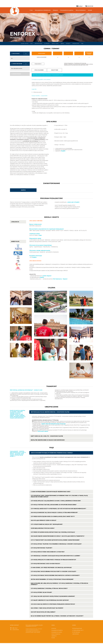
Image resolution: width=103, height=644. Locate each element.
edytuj (26, 54)
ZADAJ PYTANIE (55, 70)
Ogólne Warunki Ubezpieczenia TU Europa (53, 425)
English (63, 152)
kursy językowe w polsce (57, 633)
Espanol (49, 277)
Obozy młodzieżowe (81, 10)
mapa (40, 236)
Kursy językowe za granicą (67, 10)
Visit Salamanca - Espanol (60, 280)
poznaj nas (54, 629)
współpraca (54, 637)
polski (44, 277)
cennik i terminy (25, 43)
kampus (23, 191)
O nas (31, 10)
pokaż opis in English (73, 203)
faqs (82, 43)
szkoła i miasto (55, 43)
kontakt (53, 639)
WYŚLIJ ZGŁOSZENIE (39, 70)
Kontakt (90, 10)
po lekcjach (47, 43)
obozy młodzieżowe (56, 635)
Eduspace (55, 10)
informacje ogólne (43, 432)
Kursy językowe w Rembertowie (43, 10)
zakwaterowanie (38, 43)
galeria (62, 43)
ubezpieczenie (76, 43)
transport (68, 43)
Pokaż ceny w (38, 64)
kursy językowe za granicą (57, 631)
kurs (31, 43)
